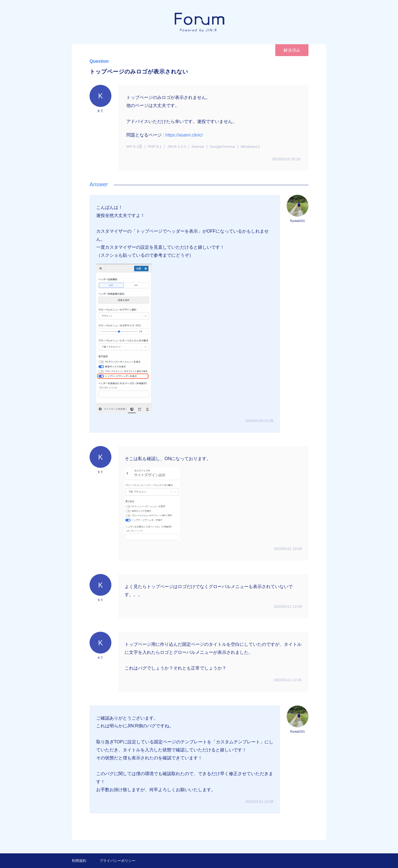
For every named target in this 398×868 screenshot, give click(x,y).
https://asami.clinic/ (184, 135)
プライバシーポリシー (117, 861)
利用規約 (79, 861)
